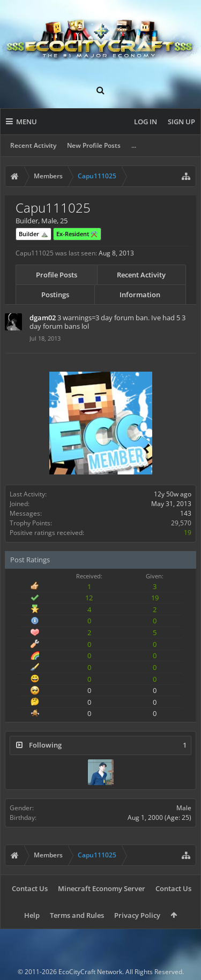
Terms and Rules (77, 915)
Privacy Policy (137, 915)
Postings (55, 295)
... (134, 145)
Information (140, 295)
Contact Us (30, 888)
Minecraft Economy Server (102, 888)
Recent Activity (33, 145)
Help (32, 915)
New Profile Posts (94, 145)
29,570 (181, 523)
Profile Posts (57, 275)
